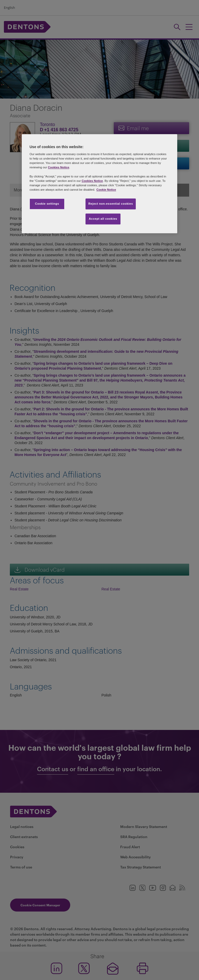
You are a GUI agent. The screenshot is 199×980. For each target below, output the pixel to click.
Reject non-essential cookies (111, 204)
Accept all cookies (103, 219)
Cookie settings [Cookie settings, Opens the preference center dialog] (47, 204)
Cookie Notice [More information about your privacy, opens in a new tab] (106, 190)
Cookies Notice (59, 168)
